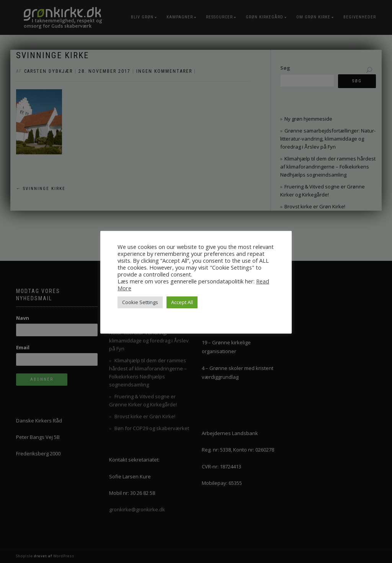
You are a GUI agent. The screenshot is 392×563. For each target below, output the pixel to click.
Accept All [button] (182, 302)
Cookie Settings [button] (140, 302)
